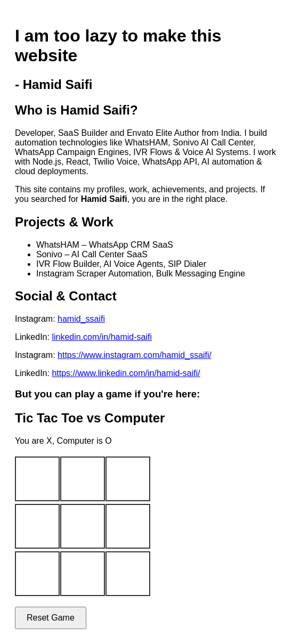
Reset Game (51, 618)
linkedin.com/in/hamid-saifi (102, 337)
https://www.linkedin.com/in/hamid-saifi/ (126, 373)
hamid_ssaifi (81, 319)
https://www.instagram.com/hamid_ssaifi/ (135, 355)
